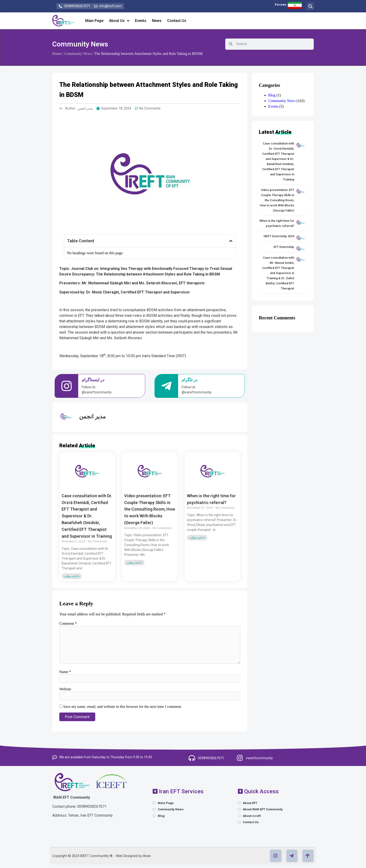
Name (65, 672)
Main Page (94, 21)
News (157, 21)
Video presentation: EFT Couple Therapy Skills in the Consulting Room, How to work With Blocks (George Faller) (150, 509)
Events (141, 21)
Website (65, 689)
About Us (119, 21)
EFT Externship (284, 247)
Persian (281, 5)
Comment (68, 624)
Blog (272, 95)
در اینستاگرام (93, 380)
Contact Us (177, 21)
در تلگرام (190, 380)
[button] (310, 6)
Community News (80, 44)
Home (57, 54)
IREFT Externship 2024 (279, 236)
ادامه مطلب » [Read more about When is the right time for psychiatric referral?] (197, 538)
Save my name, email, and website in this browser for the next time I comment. (123, 707)
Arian (147, 856)
